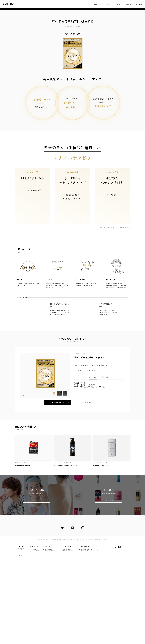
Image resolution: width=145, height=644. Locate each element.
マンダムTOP (35, 632)
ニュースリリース (66, 632)
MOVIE (129, 4)
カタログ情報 (87, 488)
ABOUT (95, 4)
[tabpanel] (45, 461)
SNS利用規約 (35, 635)
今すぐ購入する (58, 488)
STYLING (139, 4)
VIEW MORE (36, 585)
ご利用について (85, 632)
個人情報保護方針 (50, 635)
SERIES (119, 4)
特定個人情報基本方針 (68, 635)
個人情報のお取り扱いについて (90, 635)
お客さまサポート (50, 632)
